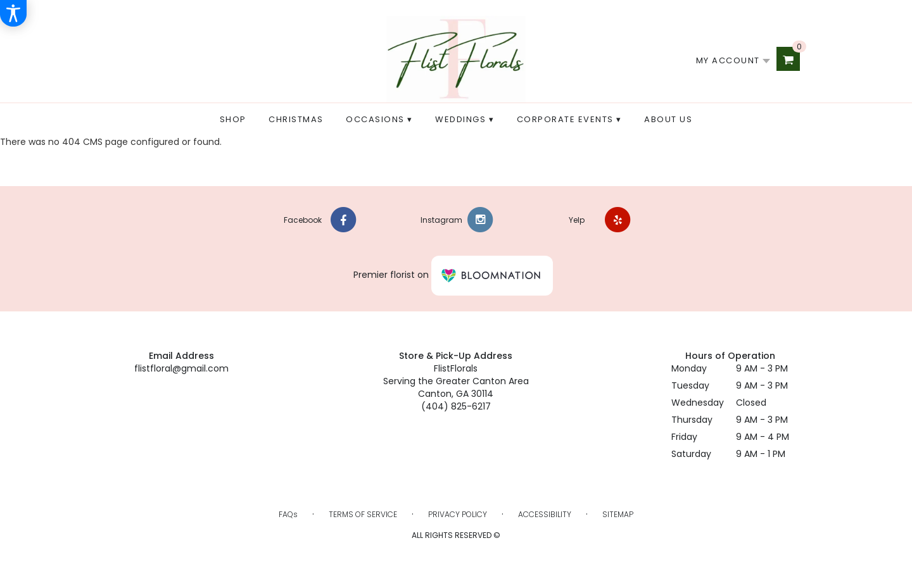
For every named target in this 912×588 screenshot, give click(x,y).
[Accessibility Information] (13, 13)
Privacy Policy (458, 514)
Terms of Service (363, 514)
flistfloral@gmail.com (181, 368)
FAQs (288, 514)
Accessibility (545, 514)
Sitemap (618, 514)
